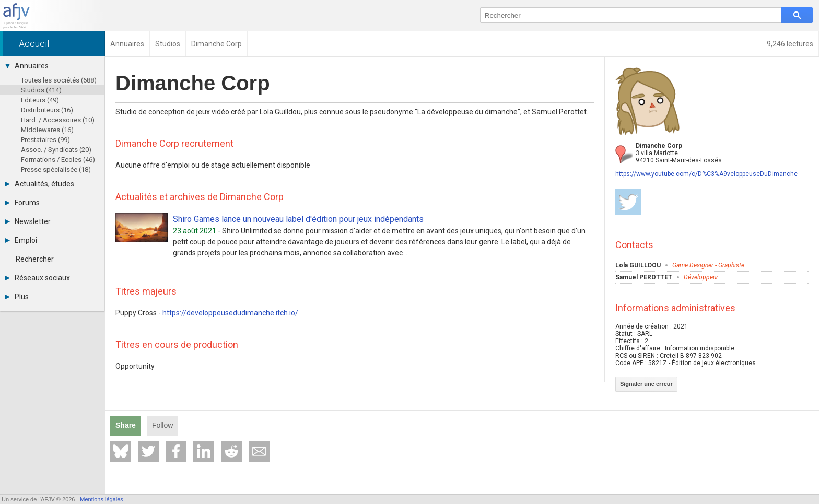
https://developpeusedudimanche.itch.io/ (230, 313)
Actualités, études (40, 184)
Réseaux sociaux (38, 278)
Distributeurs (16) (47, 110)
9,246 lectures (790, 44)
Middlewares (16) (47, 130)
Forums (22, 203)
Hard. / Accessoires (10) (58, 120)
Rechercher (35, 259)
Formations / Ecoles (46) (58, 160)
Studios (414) (41, 90)
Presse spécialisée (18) (56, 169)
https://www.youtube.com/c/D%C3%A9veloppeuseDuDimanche (706, 174)
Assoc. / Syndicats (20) (56, 150)
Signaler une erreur (646, 384)
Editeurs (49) (40, 100)
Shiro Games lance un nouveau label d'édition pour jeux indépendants (298, 219)
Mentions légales (102, 499)
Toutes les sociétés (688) (59, 80)
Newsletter (28, 221)
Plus (17, 297)
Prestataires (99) (45, 140)
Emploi (21, 240)
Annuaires (27, 66)
